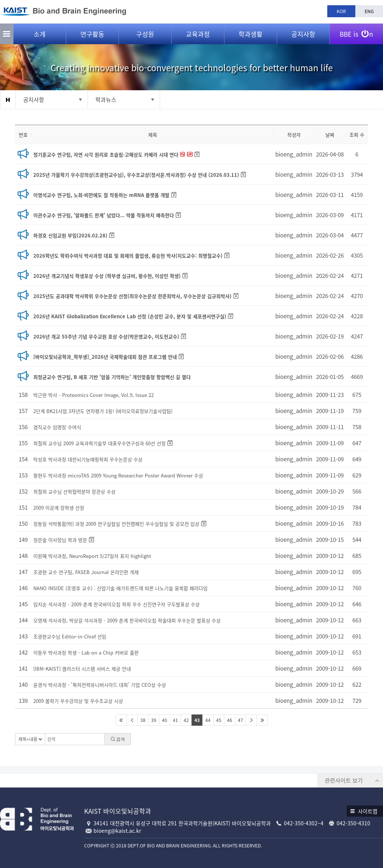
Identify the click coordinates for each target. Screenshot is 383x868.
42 (186, 720)
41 (175, 720)
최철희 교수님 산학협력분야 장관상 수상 (74, 491)
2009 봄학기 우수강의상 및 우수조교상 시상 (78, 701)
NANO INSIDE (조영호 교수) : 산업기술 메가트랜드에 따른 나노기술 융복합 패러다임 (120, 588)
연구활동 (92, 34)
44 (208, 720)
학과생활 (251, 34)
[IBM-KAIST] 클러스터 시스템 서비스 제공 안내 (82, 669)
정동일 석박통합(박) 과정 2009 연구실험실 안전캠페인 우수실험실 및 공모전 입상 (116, 524)
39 (154, 720)
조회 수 (357, 135)
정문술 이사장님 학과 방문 (60, 540)
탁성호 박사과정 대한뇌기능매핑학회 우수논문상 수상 (88, 459)
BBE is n (356, 31)
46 (230, 720)
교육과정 (198, 34)
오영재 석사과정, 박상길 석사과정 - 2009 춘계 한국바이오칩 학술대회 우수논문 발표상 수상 (127, 620)
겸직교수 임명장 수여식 (57, 427)
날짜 (330, 135)
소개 (40, 34)
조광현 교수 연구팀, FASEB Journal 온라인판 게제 (86, 572)
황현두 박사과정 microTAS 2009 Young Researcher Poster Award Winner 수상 (118, 475)
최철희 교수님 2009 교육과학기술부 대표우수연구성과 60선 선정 (99, 443)
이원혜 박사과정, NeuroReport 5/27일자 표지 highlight (92, 556)
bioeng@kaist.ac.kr (117, 831)
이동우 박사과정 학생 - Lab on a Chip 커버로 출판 (86, 652)
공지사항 (303, 34)
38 (143, 720)
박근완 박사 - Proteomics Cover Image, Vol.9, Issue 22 (94, 395)
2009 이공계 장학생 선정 (59, 508)
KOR (341, 11)
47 (240, 720)
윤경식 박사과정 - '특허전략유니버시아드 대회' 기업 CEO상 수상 (100, 685)
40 (165, 720)
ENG (369, 11)
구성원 (145, 34)
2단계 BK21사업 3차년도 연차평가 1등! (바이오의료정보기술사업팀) (103, 411)
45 (219, 720)
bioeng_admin (294, 154)
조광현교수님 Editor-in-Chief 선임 (70, 636)
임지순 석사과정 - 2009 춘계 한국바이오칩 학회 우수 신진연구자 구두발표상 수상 (117, 604)
